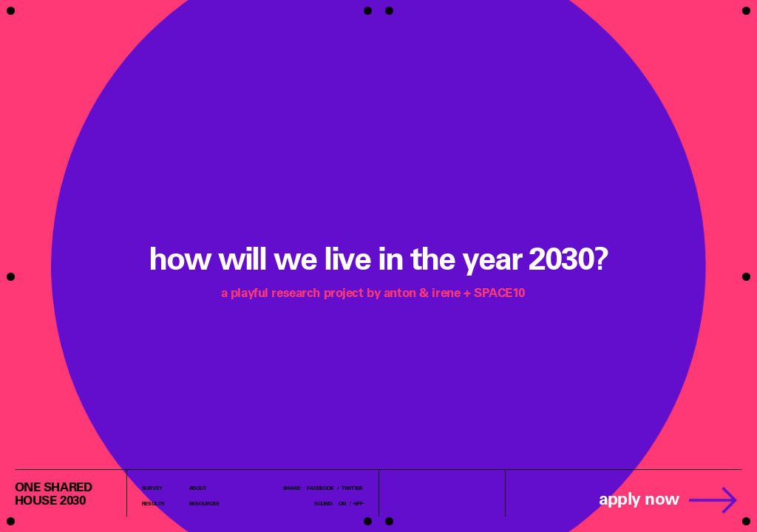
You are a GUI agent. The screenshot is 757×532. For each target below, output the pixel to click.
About (198, 488)
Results (153, 503)
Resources (204, 503)
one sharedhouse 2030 (54, 494)
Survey (152, 488)
